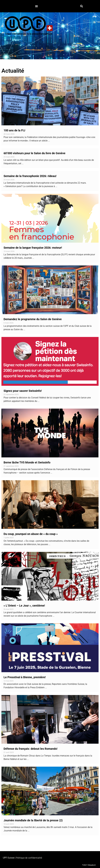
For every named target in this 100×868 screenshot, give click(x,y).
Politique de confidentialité (29, 858)
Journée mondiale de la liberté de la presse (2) (33, 820)
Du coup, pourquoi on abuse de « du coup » (31, 534)
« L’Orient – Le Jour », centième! (24, 606)
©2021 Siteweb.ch (89, 865)
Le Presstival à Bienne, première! (25, 677)
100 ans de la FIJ (14, 130)
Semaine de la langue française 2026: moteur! (33, 248)
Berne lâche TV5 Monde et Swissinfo (27, 462)
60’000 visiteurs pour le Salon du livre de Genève (34, 153)
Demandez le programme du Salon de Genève (33, 319)
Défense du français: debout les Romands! (30, 749)
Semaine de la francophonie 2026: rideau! (30, 176)
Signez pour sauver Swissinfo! (23, 391)
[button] (36, 6)
